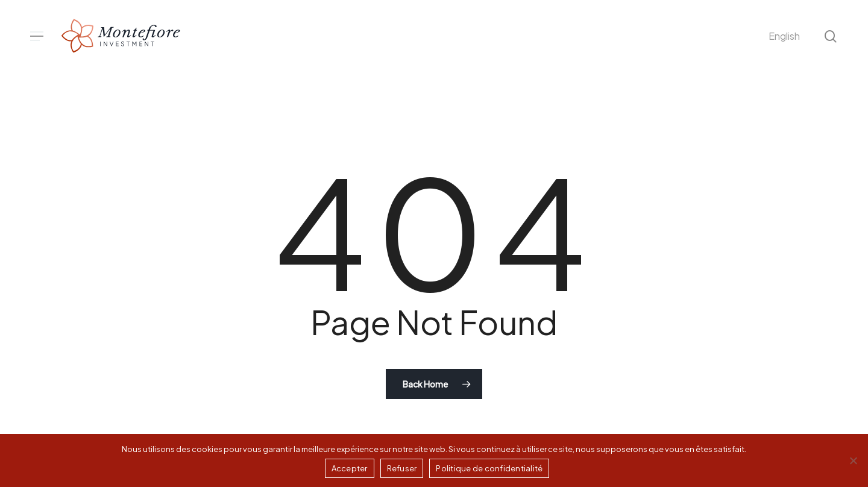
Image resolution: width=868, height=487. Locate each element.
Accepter (350, 468)
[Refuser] (853, 460)
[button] (37, 36)
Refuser (402, 468)
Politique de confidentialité (489, 468)
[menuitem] (784, 36)
